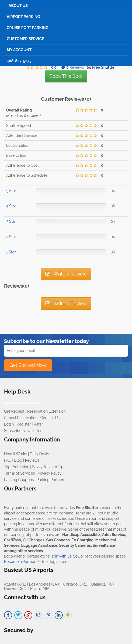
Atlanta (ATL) (15, 584)
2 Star (11, 237)
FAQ (8, 460)
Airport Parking (23, 17)
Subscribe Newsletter (23, 431)
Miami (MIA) (40, 589)
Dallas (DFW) (103, 584)
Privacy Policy (50, 473)
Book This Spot (66, 76)
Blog (18, 460)
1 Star (11, 252)
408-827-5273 (19, 61)
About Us (18, 6)
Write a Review (66, 274)
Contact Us (50, 418)
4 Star (11, 206)
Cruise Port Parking (28, 28)
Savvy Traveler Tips (49, 467)
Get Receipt (14, 411)
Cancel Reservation (21, 418)
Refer (38, 424)
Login (9, 424)
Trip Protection (17, 467)
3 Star (11, 221)
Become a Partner (20, 562)
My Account (19, 50)
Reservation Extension (46, 411)
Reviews (32, 460)
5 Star (11, 191)
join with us (62, 556)
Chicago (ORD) (76, 584)
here (63, 562)
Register (24, 424)
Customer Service (25, 39)
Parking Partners (51, 480)
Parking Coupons (19, 480)
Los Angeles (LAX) (45, 584)
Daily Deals (39, 454)
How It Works (15, 454)
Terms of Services (19, 473)
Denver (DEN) (16, 589)
